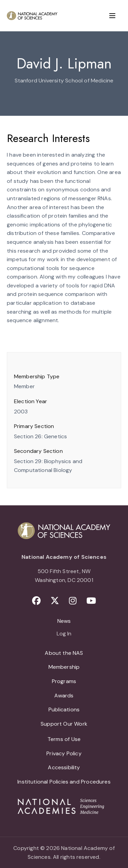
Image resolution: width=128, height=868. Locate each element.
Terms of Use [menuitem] (64, 739)
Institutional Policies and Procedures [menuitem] (64, 782)
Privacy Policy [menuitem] (64, 753)
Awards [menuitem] (64, 696)
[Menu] (112, 16)
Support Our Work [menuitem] (64, 724)
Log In (64, 634)
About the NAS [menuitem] (64, 653)
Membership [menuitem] (64, 667)
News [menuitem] (64, 621)
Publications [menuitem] (64, 709)
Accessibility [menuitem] (64, 767)
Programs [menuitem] (64, 681)
